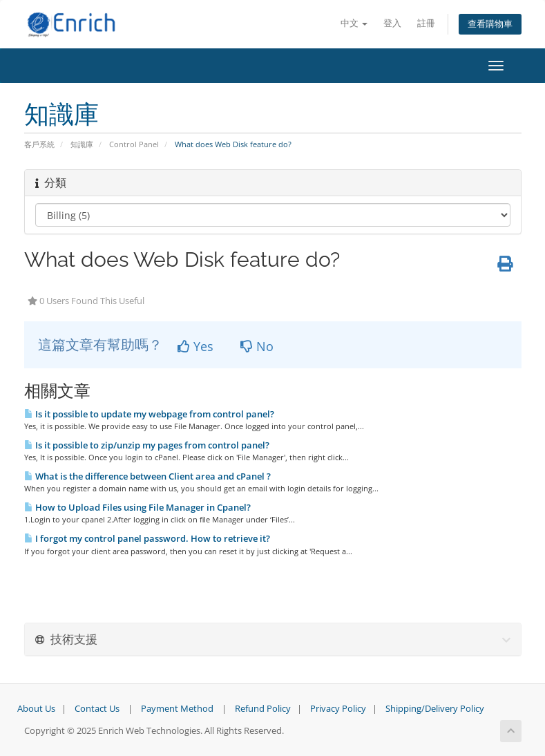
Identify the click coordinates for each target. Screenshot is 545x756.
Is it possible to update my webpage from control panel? (149, 414)
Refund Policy (263, 709)
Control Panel (134, 144)
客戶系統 (39, 144)
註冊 (426, 23)
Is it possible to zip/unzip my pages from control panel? (147, 445)
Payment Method (177, 709)
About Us (36, 709)
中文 (354, 23)
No (257, 346)
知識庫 (82, 144)
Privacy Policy (338, 709)
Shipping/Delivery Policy (435, 709)
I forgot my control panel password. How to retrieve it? (147, 538)
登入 (392, 23)
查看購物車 (490, 24)
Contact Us (97, 709)
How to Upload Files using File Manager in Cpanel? (137, 507)
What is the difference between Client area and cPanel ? (147, 476)
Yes (195, 346)
